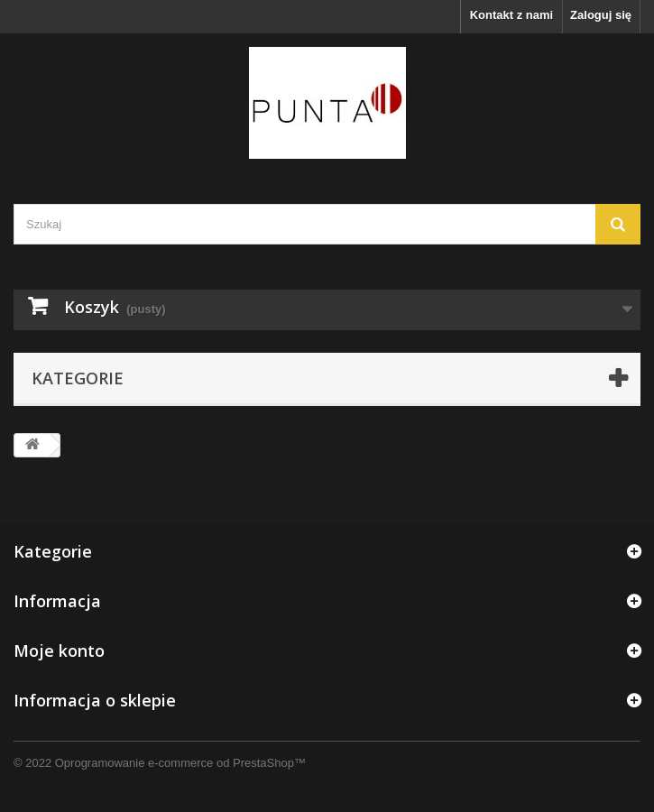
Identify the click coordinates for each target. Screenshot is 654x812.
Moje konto (59, 651)
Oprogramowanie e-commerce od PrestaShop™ (180, 763)
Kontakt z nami (511, 15)
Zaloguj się (601, 15)
